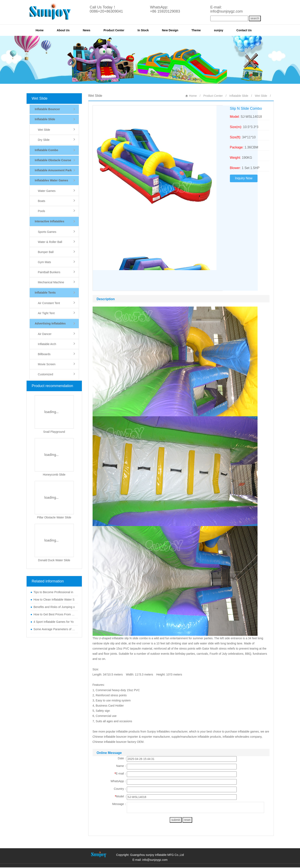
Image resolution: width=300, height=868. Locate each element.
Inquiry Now (244, 178)
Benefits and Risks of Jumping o (54, 607)
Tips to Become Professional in (53, 592)
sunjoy (219, 30)
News (86, 30)
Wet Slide (40, 98)
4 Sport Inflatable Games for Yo (54, 622)
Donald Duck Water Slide (54, 560)
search (255, 18)
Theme (196, 30)
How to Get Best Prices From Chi (55, 614)
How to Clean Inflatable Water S (54, 600)
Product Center (114, 30)
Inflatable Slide (239, 96)
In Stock (143, 30)
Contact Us (244, 30)
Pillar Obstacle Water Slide (54, 517)
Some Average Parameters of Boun (55, 629)
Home (40, 30)
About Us (63, 30)
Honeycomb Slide (54, 475)
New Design (170, 30)
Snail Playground (54, 432)
